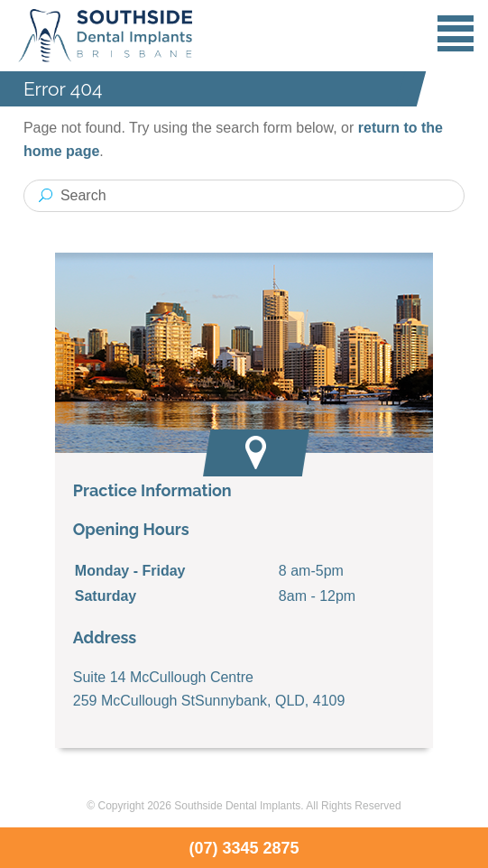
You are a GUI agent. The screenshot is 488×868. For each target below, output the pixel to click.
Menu (456, 33)
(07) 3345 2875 (244, 848)
